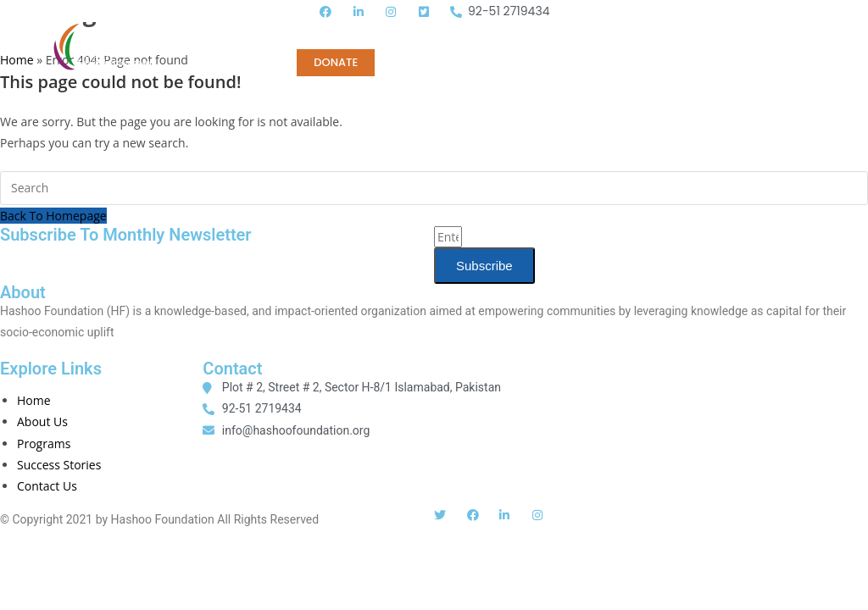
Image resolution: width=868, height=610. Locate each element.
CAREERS (646, 35)
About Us (42, 421)
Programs (44, 444)
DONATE (336, 62)
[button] (835, 39)
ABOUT (228, 35)
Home (296, 35)
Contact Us (47, 486)
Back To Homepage (53, 216)
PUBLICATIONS (481, 35)
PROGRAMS (378, 35)
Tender (724, 35)
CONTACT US (245, 62)
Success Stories (59, 465)
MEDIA (571, 35)
